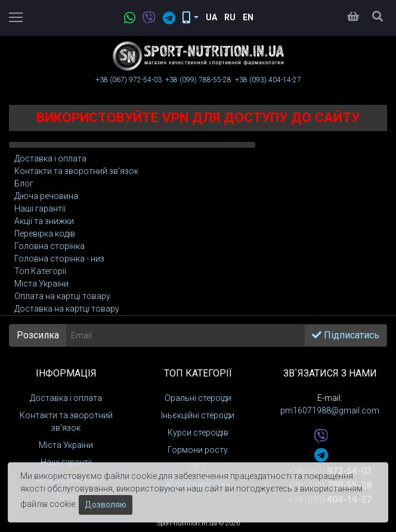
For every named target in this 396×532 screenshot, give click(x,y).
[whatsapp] (126, 19)
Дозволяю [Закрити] (106, 505)
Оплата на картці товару (62, 296)
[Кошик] (353, 17)
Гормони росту (198, 450)
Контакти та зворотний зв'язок (76, 171)
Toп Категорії (40, 271)
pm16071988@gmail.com (330, 410)
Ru (230, 17)
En (248, 17)
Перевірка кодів (45, 234)
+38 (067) (129, 80)
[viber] (146, 19)
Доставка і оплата (50, 158)
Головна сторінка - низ (59, 259)
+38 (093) (268, 80)
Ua (211, 17)
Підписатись (346, 335)
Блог (24, 183)
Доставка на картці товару (67, 309)
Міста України (41, 284)
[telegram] (165, 19)
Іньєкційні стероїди (198, 415)
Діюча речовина (46, 196)
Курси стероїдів (198, 433)
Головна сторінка (49, 246)
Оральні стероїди (198, 398)
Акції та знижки (44, 221)
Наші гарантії (40, 209)
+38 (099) (198, 80)
